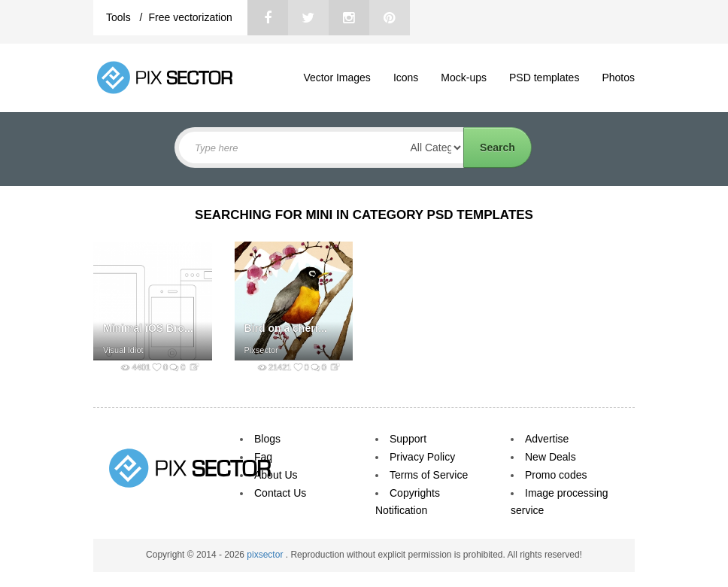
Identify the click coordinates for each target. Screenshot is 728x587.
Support (408, 439)
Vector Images (337, 78)
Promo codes (556, 475)
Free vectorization (190, 17)
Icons (406, 78)
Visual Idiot (123, 350)
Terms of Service (429, 475)
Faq (263, 457)
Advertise (547, 439)
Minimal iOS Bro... (148, 328)
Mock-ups (464, 78)
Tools (120, 17)
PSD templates (544, 78)
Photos (618, 78)
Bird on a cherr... (286, 328)
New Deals (551, 457)
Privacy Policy (422, 457)
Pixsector (261, 350)
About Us (276, 475)
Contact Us (280, 493)
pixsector (266, 555)
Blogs (267, 439)
